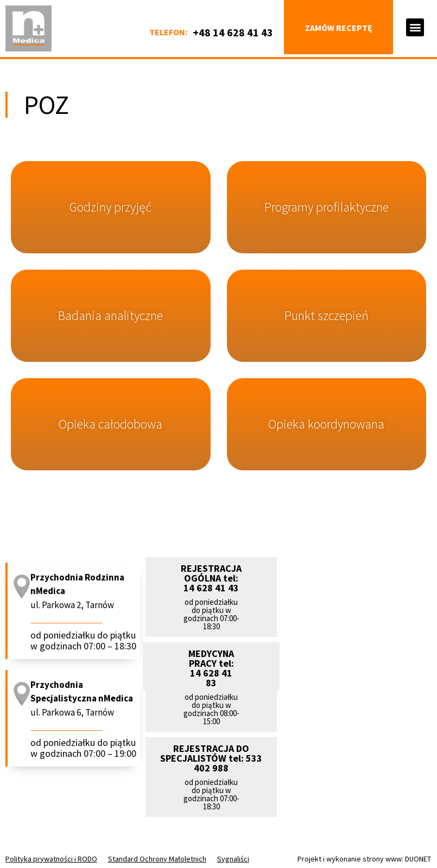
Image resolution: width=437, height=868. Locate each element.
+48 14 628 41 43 (233, 32)
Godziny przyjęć (110, 207)
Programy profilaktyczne (327, 207)
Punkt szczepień (327, 315)
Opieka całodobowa (110, 424)
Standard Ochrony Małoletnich (157, 859)
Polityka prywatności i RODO (51, 859)
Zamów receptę (339, 28)
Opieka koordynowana (326, 424)
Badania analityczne (110, 315)
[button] (415, 27)
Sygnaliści (233, 859)
